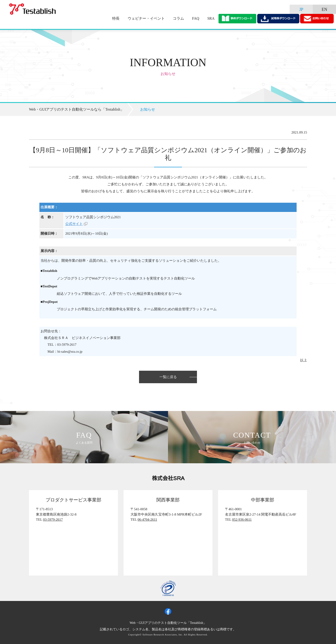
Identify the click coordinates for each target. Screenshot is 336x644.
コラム (178, 18)
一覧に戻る (168, 377)
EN (324, 9)
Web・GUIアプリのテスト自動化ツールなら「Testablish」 (76, 109)
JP (301, 9)
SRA (211, 18)
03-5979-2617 (53, 520)
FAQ (196, 18)
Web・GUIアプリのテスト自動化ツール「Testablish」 (168, 623)
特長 (116, 18)
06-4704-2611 (147, 520)
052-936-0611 (242, 520)
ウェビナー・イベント (146, 18)
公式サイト (74, 224)
